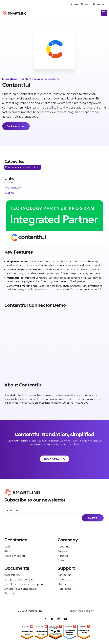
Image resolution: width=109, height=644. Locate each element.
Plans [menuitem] (8, 552)
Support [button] (66, 569)
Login (76, 4)
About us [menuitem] (63, 547)
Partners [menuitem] (63, 556)
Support (9, 193)
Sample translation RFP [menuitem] (19, 581)
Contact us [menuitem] (65, 576)
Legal (80, 613)
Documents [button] (17, 569)
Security (89, 613)
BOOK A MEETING (55, 459)
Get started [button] (16, 540)
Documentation (13, 188)
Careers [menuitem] (63, 552)
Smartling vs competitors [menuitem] (21, 590)
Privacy (73, 613)
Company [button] (68, 540)
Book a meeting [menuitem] (15, 556)
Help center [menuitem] (65, 590)
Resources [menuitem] (64, 581)
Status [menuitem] (62, 585)
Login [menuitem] (8, 547)
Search (87, 4)
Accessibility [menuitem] (12, 576)
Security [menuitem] (10, 595)
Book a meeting (16, 126)
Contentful (11, 183)
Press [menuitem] (61, 561)
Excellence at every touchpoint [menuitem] (24, 585)
